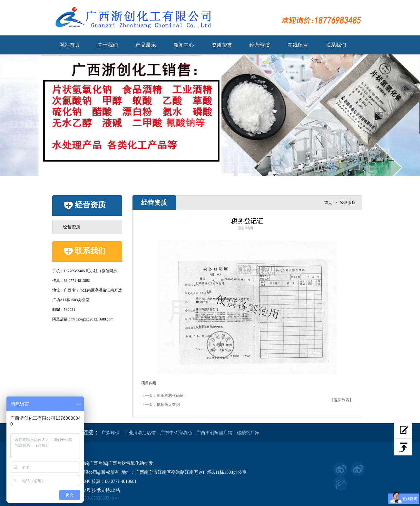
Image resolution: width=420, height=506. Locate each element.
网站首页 (70, 45)
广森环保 (111, 433)
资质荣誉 (222, 45)
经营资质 (260, 45)
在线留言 (298, 45)
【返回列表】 (342, 400)
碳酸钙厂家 (248, 433)
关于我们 (108, 45)
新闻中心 (184, 45)
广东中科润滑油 (176, 433)
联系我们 (336, 45)
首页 (328, 203)
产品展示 (146, 45)
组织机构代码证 (170, 396)
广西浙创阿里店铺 (214, 433)
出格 (116, 490)
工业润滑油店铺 (140, 433)
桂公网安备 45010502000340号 (85, 498)
